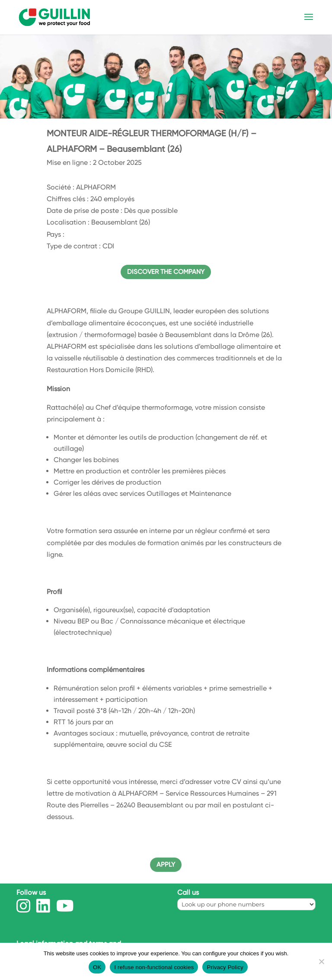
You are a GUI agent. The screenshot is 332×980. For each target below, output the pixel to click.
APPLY (166, 864)
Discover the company (166, 272)
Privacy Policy (225, 967)
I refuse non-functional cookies (154, 967)
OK (97, 967)
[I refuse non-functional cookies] (321, 961)
